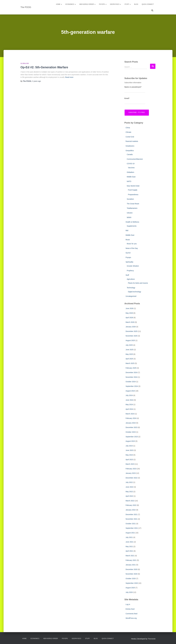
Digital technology (135, 292)
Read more (69, 77)
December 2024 (132, 372)
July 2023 (129, 446)
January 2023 (131, 473)
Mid (127, 230)
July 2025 (129, 345)
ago (37, 81)
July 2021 (129, 537)
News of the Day (132, 248)
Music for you (132, 244)
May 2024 (129, 405)
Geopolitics (130, 151)
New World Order (87, 4)
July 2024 (129, 395)
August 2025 (130, 340)
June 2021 (130, 542)
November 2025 (132, 336)
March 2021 (130, 556)
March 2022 (130, 501)
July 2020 (129, 592)
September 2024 (132, 386)
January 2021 (131, 565)
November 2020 (132, 574)
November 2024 (132, 377)
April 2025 (129, 359)
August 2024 (130, 391)
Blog (136, 4)
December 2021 (132, 514)
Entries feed (130, 609)
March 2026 (130, 322)
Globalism (25, 63)
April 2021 (129, 551)
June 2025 (130, 350)
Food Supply (133, 190)
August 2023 (130, 441)
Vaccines (131, 168)
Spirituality (130, 262)
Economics (71, 4)
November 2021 (132, 519)
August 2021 (130, 533)
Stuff (128, 4)
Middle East (131, 177)
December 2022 (132, 478)
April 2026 (129, 318)
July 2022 (129, 482)
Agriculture (131, 279)
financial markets (132, 141)
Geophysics (116, 4)
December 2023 (132, 427)
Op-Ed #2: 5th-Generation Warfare (44, 67)
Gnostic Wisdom (133, 266)
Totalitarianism (132, 208)
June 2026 (130, 308)
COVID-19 (131, 164)
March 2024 (130, 414)
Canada (130, 154)
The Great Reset (133, 204)
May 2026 (129, 313)
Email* (135, 101)
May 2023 (129, 455)
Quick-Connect (148, 4)
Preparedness (133, 195)
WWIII (129, 217)
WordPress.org (131, 618)
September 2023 (132, 437)
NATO (129, 181)
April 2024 (129, 409)
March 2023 (130, 464)
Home (59, 4)
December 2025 (132, 331)
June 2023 (130, 450)
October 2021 (131, 524)
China (128, 128)
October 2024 (131, 382)
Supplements (132, 226)
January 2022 (131, 510)
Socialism (130, 199)
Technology (131, 288)
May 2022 (129, 492)
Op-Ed (128, 253)
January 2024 (131, 423)
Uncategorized (131, 296)
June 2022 (130, 487)
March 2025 (130, 363)
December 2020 (132, 569)
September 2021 (132, 528)
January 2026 (131, 327)
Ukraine (130, 213)
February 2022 (131, 505)
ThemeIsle (152, 639)
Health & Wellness (132, 222)
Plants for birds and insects (138, 283)
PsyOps (103, 4)
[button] (61, 4)
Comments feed (132, 614)
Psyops (128, 257)
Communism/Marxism (135, 159)
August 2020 (130, 588)
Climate (128, 132)
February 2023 (131, 469)
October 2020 (131, 579)
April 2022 (129, 496)
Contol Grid (130, 137)
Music (128, 240)
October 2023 (131, 432)
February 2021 (131, 560)
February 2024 (131, 418)
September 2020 (132, 583)
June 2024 (130, 400)
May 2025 (129, 354)
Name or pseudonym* (135, 89)
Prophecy (130, 271)
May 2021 (129, 546)
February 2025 (131, 368)
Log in (128, 604)
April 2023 (129, 460)
